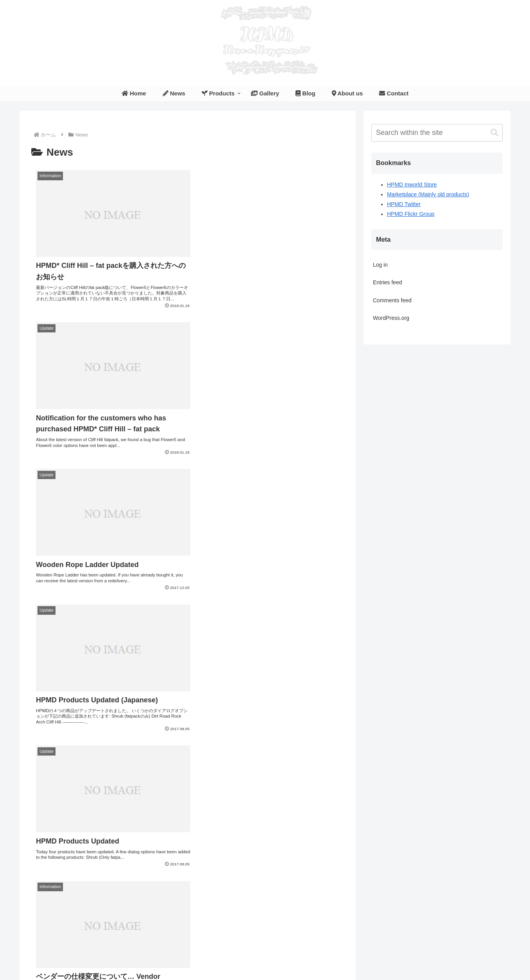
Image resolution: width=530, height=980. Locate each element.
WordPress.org (391, 318)
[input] (437, 133)
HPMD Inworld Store (412, 185)
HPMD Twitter (404, 204)
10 (251, 905)
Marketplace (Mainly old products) (428, 194)
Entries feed (388, 282)
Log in (380, 265)
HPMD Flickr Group (411, 214)
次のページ (188, 876)
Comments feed (392, 300)
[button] (494, 133)
